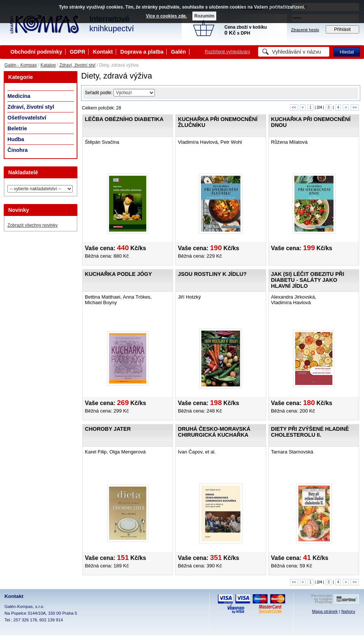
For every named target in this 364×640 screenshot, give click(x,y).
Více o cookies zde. (166, 16)
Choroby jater (108, 429)
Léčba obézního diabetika (124, 119)
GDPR (77, 52)
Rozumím (204, 16)
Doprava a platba (142, 52)
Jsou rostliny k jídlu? (212, 274)
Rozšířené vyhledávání (227, 52)
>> (355, 107)
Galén (179, 52)
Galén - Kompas (21, 65)
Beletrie (17, 128)
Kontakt (103, 52)
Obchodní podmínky (36, 52)
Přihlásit (343, 29)
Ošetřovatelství (27, 118)
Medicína (19, 96)
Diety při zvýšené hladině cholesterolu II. (310, 432)
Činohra (17, 150)
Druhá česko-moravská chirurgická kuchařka (214, 432)
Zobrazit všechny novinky (33, 225)
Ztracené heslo (305, 30)
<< (294, 107)
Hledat (347, 52)
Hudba (16, 139)
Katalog (48, 65)
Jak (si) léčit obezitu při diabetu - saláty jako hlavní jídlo (308, 280)
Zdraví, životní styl (77, 65)
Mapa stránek (325, 611)
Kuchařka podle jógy (118, 274)
